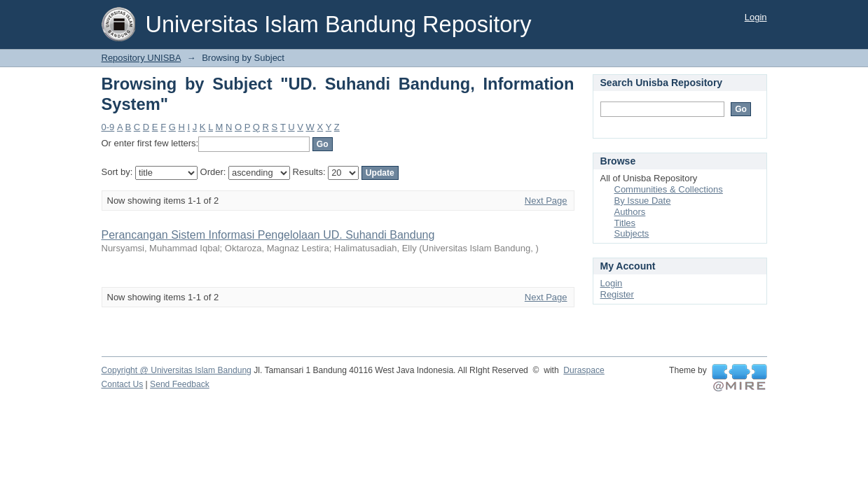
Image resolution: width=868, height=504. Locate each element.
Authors (630, 212)
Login (756, 17)
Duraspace (584, 370)
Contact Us (123, 384)
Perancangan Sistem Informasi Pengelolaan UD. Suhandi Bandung (268, 235)
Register (617, 294)
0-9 (108, 127)
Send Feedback (180, 384)
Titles (625, 223)
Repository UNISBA (141, 58)
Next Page (546, 201)
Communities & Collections (669, 189)
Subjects (632, 233)
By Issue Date (643, 201)
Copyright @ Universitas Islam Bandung (177, 370)
